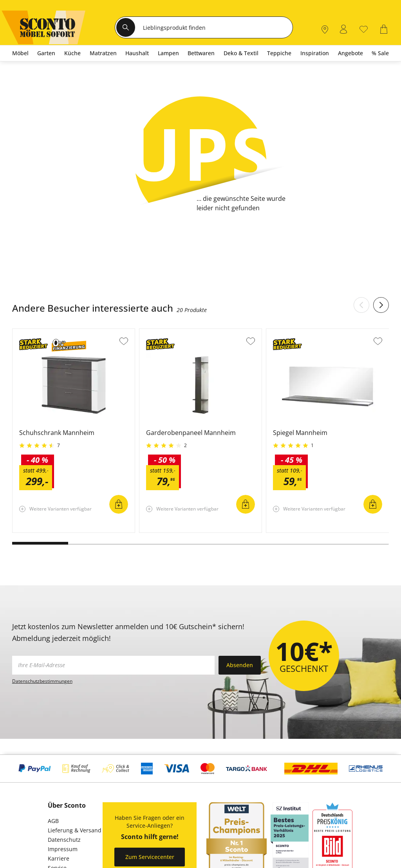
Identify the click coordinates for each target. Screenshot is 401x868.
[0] (364, 28)
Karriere (59, 858)
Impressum (63, 849)
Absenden (240, 665)
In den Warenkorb (119, 504)
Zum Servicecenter (150, 857)
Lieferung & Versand (75, 830)
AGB (53, 821)
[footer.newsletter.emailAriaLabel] (113, 665)
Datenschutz (64, 840)
